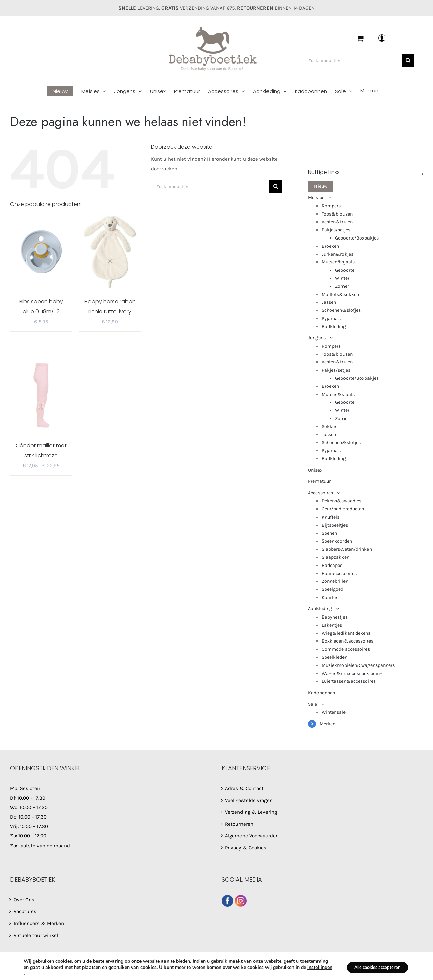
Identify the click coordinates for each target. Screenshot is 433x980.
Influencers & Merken (39, 923)
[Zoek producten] (352, 60)
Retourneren (239, 824)
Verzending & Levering (251, 812)
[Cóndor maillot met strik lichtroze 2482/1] (41, 395)
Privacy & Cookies (246, 848)
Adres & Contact (244, 788)
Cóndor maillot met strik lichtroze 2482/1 (41, 456)
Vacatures (25, 911)
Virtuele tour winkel (36, 935)
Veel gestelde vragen (249, 800)
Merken (327, 724)
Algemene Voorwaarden (252, 836)
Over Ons (24, 900)
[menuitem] (64, 91)
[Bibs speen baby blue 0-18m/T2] (41, 251)
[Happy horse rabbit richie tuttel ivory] (110, 251)
